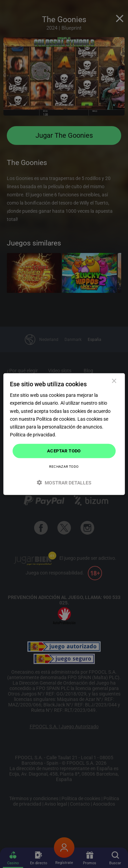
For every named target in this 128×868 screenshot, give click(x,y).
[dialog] (64, 434)
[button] (64, 482)
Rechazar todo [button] (64, 466)
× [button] (114, 381)
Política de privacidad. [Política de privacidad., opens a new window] (33, 435)
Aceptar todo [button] (64, 451)
